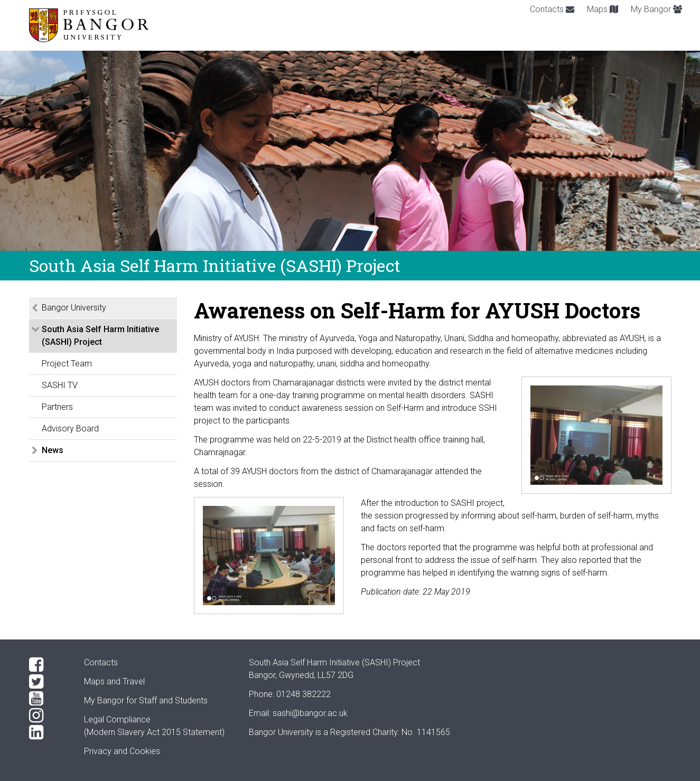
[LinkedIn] (48, 732)
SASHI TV (60, 385)
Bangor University (74, 308)
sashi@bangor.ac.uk (310, 713)
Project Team (67, 364)
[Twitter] (48, 682)
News (53, 450)
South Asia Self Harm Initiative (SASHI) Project (100, 336)
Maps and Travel (114, 681)
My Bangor (656, 9)
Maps (603, 9)
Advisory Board (70, 429)
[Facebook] (48, 665)
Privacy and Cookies (122, 751)
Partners (57, 407)
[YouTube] (48, 699)
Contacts (552, 9)
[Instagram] (48, 716)
